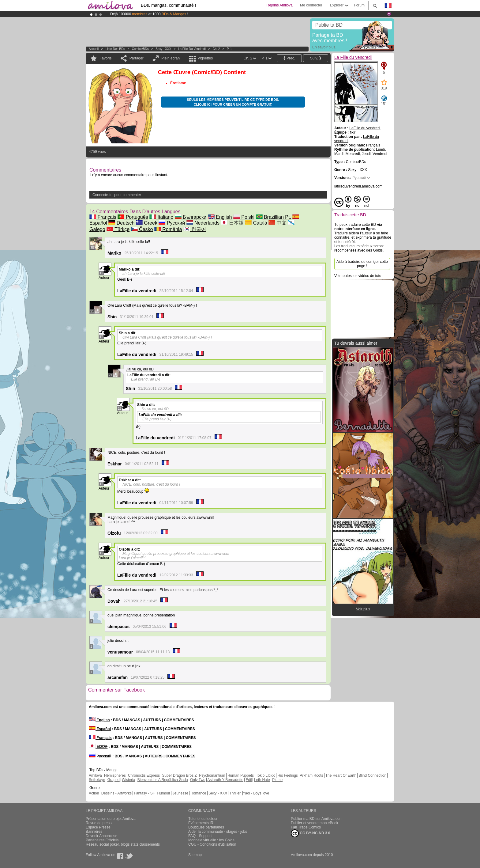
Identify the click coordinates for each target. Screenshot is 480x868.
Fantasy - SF (144, 793)
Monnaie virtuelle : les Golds (211, 840)
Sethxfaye (97, 780)
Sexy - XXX (163, 49)
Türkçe (118, 229)
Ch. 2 (216, 49)
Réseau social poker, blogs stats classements (123, 844)
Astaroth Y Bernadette (225, 780)
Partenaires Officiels (102, 840)
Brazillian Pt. (274, 217)
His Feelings (288, 775)
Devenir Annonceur (101, 836)
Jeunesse (180, 793)
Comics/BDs (140, 49)
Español (100, 729)
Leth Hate (262, 780)
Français (103, 217)
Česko (142, 229)
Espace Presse (98, 827)
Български (191, 217)
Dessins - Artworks (116, 793)
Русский (172, 223)
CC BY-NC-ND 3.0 (311, 833)
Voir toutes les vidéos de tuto (358, 276)
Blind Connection (372, 775)
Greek (147, 223)
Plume (277, 780)
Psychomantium (212, 775)
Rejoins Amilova (280, 5)
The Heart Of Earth (341, 775)
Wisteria (128, 780)
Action (94, 793)
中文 (277, 223)
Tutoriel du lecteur (203, 819)
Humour (164, 793)
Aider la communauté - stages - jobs (218, 832)
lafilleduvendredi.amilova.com (358, 186)
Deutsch (121, 223)
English (220, 217)
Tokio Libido (266, 775)
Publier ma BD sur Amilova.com (317, 819)
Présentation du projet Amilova (111, 819)
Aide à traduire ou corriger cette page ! (362, 264)
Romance (198, 793)
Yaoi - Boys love (256, 793)
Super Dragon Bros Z (179, 775)
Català (256, 223)
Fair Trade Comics (306, 827)
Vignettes (205, 58)
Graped (114, 780)
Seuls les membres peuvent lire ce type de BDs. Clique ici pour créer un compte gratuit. (233, 102)
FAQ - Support (200, 836)
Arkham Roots (312, 775)
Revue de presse (100, 823)
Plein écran (171, 58)
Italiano (161, 217)
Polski (244, 217)
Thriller (235, 793)
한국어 (195, 229)
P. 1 (229, 49)
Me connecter (311, 5)
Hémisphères (115, 775)
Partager (137, 58)
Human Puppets (241, 775)
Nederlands (203, 223)
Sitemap (195, 855)
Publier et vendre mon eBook (315, 823)
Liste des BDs (115, 49)
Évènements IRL (202, 823)
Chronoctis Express (144, 775)
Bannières (94, 832)
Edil (249, 780)
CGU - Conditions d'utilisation (212, 844)
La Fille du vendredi (192, 49)
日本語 (232, 223)
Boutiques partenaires (206, 827)
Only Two (198, 780)
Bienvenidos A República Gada (163, 780)
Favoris (105, 58)
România (168, 229)
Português (133, 217)
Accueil (94, 49)
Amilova (95, 775)
